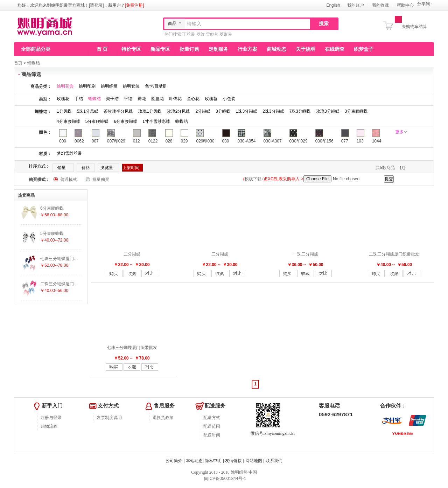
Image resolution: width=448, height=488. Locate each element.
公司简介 (174, 461)
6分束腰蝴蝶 (125, 121)
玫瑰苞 (211, 99)
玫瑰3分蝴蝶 (328, 111)
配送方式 (212, 418)
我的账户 (356, 5)
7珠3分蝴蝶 (300, 111)
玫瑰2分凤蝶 (179, 111)
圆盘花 (157, 99)
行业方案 (247, 49)
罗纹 (201, 34)
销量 (62, 168)
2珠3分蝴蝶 (273, 111)
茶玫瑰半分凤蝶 (118, 111)
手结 (79, 99)
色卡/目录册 (156, 86)
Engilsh (333, 5)
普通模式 (69, 180)
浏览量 (107, 168)
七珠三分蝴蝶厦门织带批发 (132, 348)
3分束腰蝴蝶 (356, 111)
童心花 (193, 99)
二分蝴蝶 (132, 254)
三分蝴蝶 (220, 254)
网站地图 (254, 461)
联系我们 (274, 461)
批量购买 (101, 180)
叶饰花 (175, 99)
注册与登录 (51, 418)
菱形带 (226, 34)
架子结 (112, 99)
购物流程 (49, 426)
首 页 (102, 49)
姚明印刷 (87, 86)
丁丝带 (189, 34)
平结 (128, 99)
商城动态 (276, 49)
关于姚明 (306, 49)
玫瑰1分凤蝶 (150, 111)
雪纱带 (212, 34)
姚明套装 (131, 86)
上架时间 (131, 168)
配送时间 (212, 435)
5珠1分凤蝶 (88, 111)
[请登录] (96, 5)
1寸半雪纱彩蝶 (156, 121)
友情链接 (233, 461)
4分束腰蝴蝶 (68, 121)
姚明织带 (109, 86)
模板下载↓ (254, 179)
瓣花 (142, 99)
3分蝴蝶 (223, 111)
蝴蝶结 (34, 63)
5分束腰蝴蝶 (97, 121)
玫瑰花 (63, 99)
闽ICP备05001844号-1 (225, 479)
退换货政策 (163, 418)
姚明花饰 (65, 86)
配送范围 (212, 426)
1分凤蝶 (64, 111)
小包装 (229, 99)
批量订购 (189, 49)
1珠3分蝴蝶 (247, 111)
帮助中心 (405, 5)
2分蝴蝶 (203, 111)
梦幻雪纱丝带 (69, 153)
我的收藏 (380, 5)
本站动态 (194, 461)
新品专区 (160, 49)
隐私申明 (213, 461)
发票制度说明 (109, 418)
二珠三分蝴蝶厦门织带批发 (394, 254)
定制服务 (218, 49)
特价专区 (131, 49)
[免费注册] (135, 5)
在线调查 (335, 49)
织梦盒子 (364, 49)
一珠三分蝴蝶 (306, 254)
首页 (18, 63)
